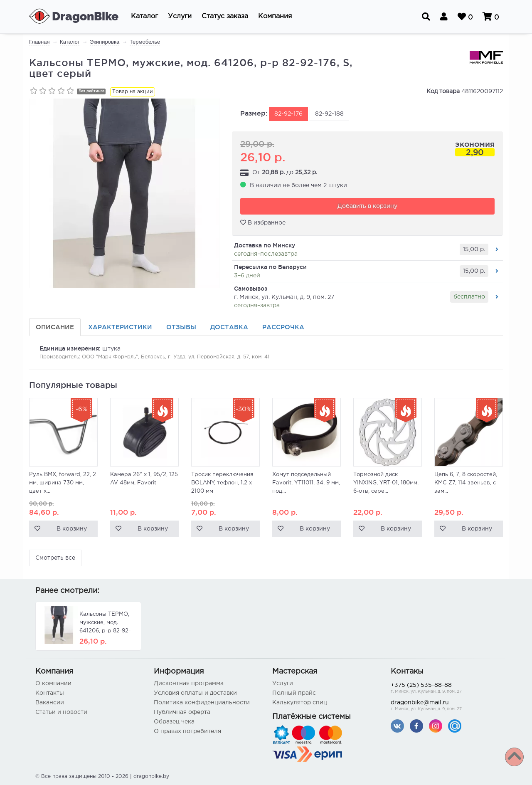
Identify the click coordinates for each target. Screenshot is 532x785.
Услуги (283, 684)
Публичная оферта (182, 712)
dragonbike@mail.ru (444, 706)
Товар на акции (133, 92)
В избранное (263, 222)
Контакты (50, 693)
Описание (55, 327)
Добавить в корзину (367, 206)
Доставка (229, 327)
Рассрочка (283, 327)
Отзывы (181, 327)
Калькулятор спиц (300, 703)
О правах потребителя (187, 731)
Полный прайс (294, 693)
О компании (53, 684)
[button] (144, 17)
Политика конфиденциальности (202, 703)
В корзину (72, 529)
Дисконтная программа (189, 684)
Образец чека (174, 722)
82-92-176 (288, 114)
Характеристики (120, 327)
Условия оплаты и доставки (195, 693)
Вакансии (50, 703)
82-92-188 (329, 114)
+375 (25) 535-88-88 (444, 689)
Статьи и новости (61, 712)
